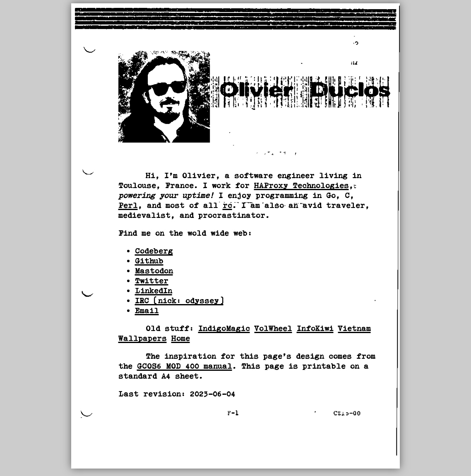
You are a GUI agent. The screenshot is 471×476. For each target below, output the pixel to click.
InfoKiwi (315, 328)
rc (227, 205)
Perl (128, 205)
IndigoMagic (224, 328)
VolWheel (273, 328)
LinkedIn (154, 291)
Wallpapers (143, 338)
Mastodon (154, 271)
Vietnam (354, 328)
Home (181, 338)
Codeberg (154, 251)
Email (147, 310)
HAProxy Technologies (302, 185)
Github (149, 261)
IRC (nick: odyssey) (179, 301)
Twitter (152, 281)
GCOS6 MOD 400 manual (185, 366)
